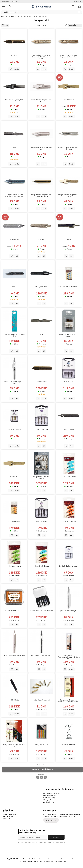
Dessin (14, 147)
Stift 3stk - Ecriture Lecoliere (69, 566)
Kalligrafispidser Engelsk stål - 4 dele (14, 335)
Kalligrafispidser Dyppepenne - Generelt (69, 148)
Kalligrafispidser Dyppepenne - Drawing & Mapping (41, 196)
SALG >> (14, 1)
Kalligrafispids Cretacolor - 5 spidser (69, 335)
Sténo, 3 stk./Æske (41, 287)
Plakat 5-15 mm (69, 100)
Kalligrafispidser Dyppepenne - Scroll (41, 101)
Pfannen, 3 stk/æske (41, 429)
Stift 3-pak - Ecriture (14, 429)
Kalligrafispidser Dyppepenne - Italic (41, 148)
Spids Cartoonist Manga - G (69, 611)
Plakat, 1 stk (14, 477)
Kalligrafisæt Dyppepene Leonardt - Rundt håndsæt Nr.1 (69, 701)
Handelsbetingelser (9, 814)
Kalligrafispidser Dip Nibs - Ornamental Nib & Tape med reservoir (41, 57)
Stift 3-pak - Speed (14, 521)
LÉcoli (41, 334)
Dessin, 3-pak (69, 382)
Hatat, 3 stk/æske (41, 521)
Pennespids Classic (69, 745)
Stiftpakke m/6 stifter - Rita (14, 611)
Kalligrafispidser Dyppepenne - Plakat (69, 196)
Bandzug (14, 55)
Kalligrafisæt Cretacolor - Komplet (41, 478)
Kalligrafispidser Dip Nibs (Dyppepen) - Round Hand (69, 56)
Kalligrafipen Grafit (41, 745)
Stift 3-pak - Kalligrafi (69, 521)
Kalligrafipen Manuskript (41, 700)
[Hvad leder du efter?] (41, 12)
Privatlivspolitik (8, 817)
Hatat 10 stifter (69, 429)
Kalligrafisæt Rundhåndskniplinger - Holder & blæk (69, 657)
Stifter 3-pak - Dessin (69, 477)
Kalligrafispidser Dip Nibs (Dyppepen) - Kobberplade (14, 196)
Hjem (3, 17)
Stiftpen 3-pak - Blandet (41, 566)
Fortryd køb (6, 819)
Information (78, 1)
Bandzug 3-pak (41, 382)
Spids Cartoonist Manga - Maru (14, 655)
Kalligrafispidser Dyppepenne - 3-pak (14, 745)
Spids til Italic (14, 700)
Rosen (14, 287)
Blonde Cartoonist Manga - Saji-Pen (14, 383)
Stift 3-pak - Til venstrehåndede (69, 287)
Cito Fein (41, 239)
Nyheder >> (5, 1)
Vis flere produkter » (42, 769)
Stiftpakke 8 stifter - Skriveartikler (41, 611)
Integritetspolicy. (59, 842)
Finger (69, 239)
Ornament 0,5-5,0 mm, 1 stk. (14, 100)
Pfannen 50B (14, 239)
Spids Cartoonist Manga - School (41, 655)
